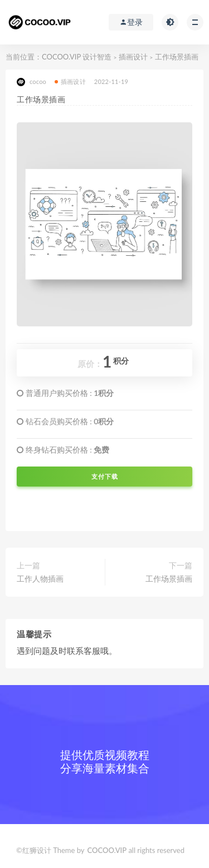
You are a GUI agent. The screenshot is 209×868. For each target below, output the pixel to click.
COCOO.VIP (107, 850)
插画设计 (133, 57)
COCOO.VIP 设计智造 (78, 57)
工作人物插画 (40, 579)
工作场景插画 (169, 579)
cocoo (31, 82)
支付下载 (105, 477)
